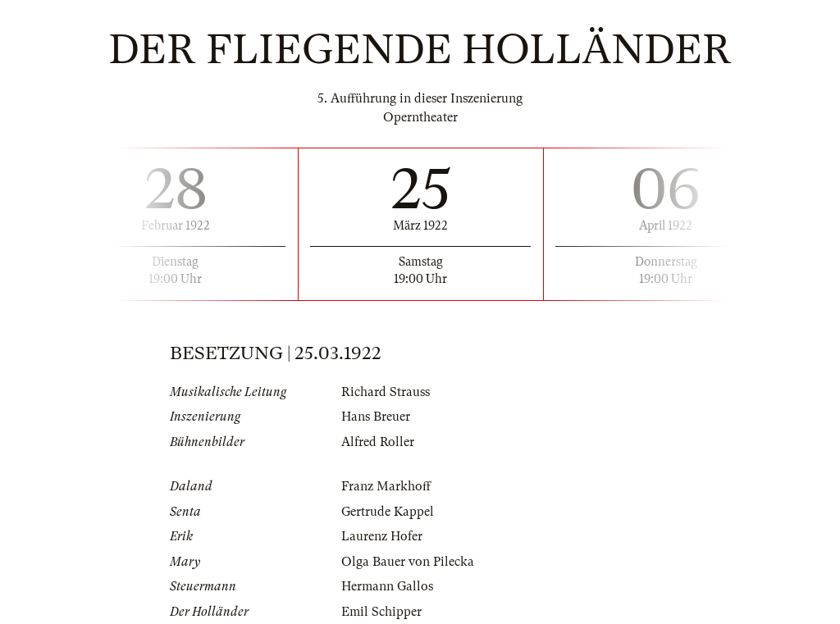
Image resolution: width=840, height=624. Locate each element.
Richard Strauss (386, 392)
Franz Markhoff (386, 486)
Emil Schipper (381, 612)
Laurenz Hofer (382, 536)
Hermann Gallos (387, 586)
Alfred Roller (378, 442)
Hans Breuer (376, 417)
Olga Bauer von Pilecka (408, 562)
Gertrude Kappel (388, 512)
